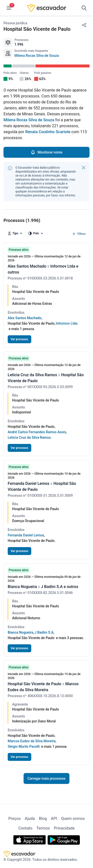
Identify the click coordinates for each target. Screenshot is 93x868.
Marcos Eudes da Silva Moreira (32, 741)
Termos (43, 828)
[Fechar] (84, 168)
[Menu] (9, 8)
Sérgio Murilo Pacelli (24, 746)
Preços (15, 819)
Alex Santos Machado (25, 318)
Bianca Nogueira (20, 632)
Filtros (78, 234)
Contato (25, 828)
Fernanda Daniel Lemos (26, 535)
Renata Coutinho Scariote (48, 132)
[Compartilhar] (84, 25)
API (54, 819)
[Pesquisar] (84, 8)
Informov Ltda (67, 323)
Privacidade (64, 828)
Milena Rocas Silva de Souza (37, 56)
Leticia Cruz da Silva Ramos (29, 437)
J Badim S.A (44, 632)
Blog (43, 819)
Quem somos (73, 819)
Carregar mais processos (46, 778)
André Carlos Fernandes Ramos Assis (37, 432)
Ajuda (30, 819)
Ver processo (19, 339)
